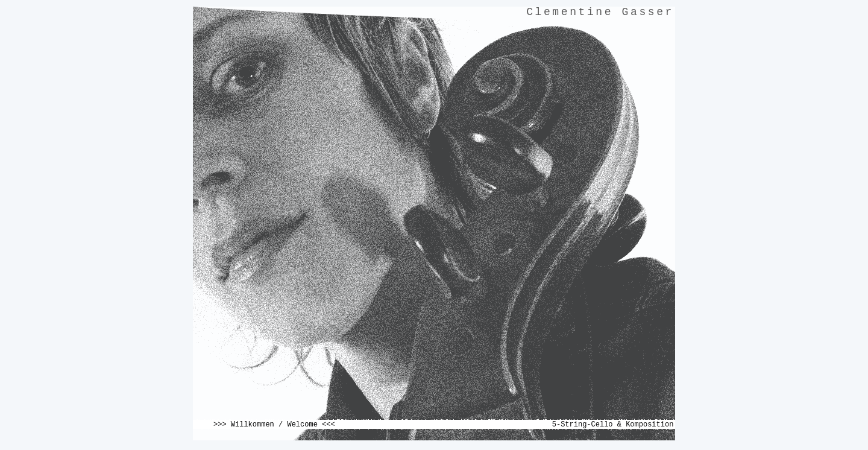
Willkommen (253, 425)
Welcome (302, 425)
